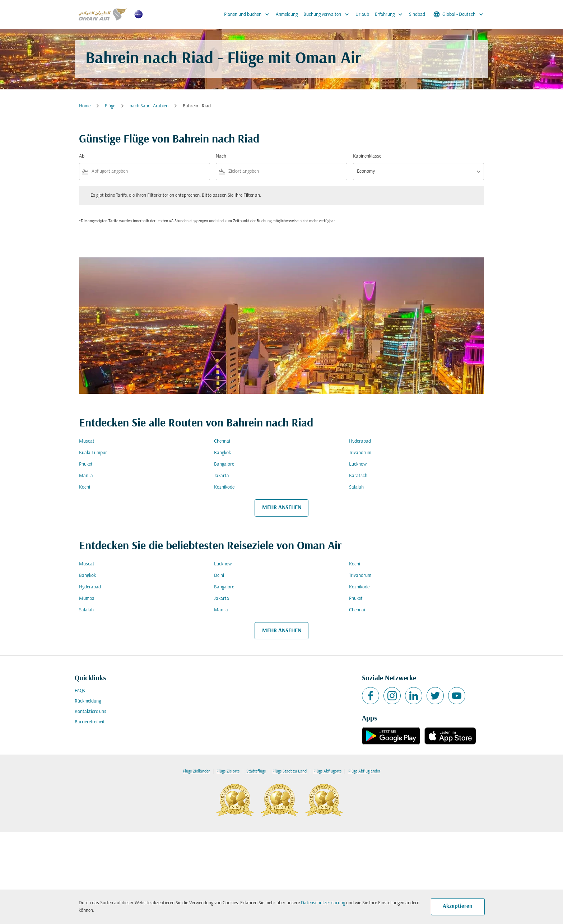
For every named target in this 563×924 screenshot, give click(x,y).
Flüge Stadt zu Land (290, 771)
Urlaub (362, 15)
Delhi (219, 576)
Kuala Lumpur (93, 453)
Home (85, 106)
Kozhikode (224, 487)
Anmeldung (287, 15)
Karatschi (359, 476)
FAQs (80, 691)
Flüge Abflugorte (327, 771)
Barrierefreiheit (90, 722)
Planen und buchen (248, 14)
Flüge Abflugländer (364, 771)
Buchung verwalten (328, 14)
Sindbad (417, 15)
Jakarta (222, 476)
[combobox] (149, 171)
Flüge (110, 106)
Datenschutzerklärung (323, 903)
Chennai (222, 441)
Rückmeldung (88, 701)
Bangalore (224, 464)
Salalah (356, 487)
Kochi (85, 487)
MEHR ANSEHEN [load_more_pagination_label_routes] (282, 508)
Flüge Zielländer (196, 771)
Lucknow (358, 464)
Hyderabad (360, 441)
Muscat (87, 441)
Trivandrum (360, 453)
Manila (86, 476)
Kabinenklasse (367, 156)
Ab (82, 156)
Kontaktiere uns (90, 712)
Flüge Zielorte (228, 771)
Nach (221, 156)
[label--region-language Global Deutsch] (459, 14)
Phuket (86, 464)
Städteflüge (256, 771)
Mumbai (87, 599)
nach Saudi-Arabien (149, 106)
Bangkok (222, 453)
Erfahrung (390, 14)
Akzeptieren (458, 906)
